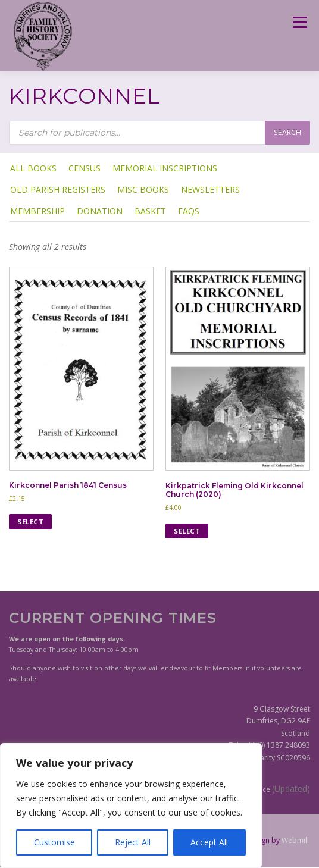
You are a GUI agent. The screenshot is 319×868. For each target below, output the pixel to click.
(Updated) (291, 789)
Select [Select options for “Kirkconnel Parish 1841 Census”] (30, 521)
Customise (54, 842)
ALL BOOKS (33, 168)
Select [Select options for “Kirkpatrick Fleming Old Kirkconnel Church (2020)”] (187, 531)
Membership (37, 211)
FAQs (189, 211)
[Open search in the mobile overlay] (159, 133)
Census (85, 168)
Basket (150, 211)
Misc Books (143, 189)
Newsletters (210, 189)
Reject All (133, 842)
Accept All (209, 842)
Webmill (295, 840)
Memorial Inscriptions (165, 168)
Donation (100, 211)
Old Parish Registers (58, 189)
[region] (131, 806)
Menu (299, 22)
